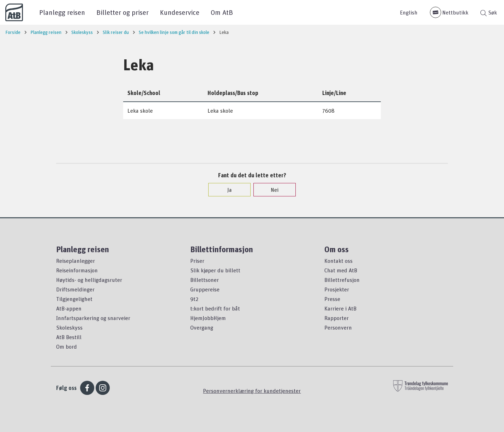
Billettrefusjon (342, 280)
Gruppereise (205, 289)
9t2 (194, 299)
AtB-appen (69, 308)
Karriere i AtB (340, 308)
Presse (332, 299)
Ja (226, 190)
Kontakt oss (338, 261)
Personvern (338, 327)
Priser (197, 261)
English (409, 12)
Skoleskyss (69, 327)
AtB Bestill (69, 337)
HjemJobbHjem (208, 318)
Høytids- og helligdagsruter (89, 280)
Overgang (202, 327)
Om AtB (222, 12)
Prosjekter (337, 289)
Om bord (67, 347)
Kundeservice (180, 12)
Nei (271, 190)
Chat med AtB (341, 270)
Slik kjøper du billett (215, 270)
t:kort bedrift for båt (215, 308)
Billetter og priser (122, 12)
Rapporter (337, 318)
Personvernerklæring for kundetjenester (252, 391)
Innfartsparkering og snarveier (93, 318)
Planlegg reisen (62, 12)
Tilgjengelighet (74, 299)
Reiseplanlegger (76, 261)
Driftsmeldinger (75, 289)
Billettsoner (205, 280)
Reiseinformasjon (77, 270)
